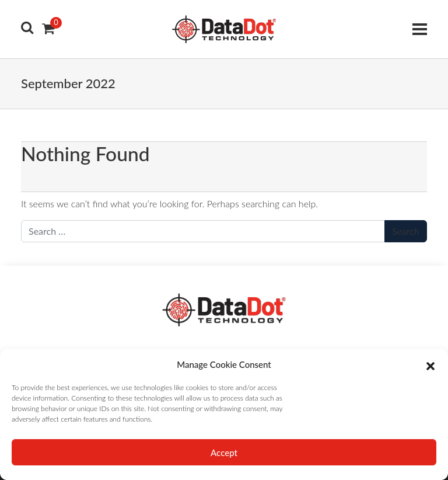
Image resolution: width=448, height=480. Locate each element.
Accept (224, 453)
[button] (430, 364)
